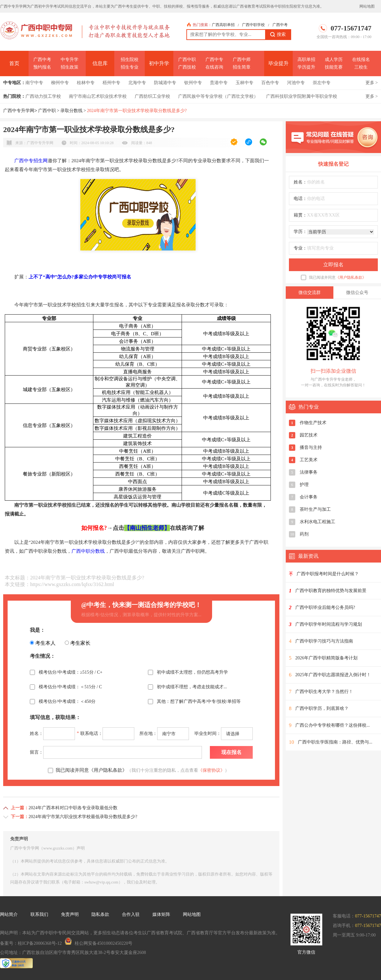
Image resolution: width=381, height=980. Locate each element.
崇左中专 (322, 83)
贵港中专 (219, 83)
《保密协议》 (211, 770)
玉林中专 (244, 83)
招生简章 (242, 67)
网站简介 (9, 914)
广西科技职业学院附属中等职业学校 (302, 96)
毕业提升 (278, 63)
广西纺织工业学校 (152, 96)
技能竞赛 (334, 67)
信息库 (100, 63)
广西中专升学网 (19, 111)
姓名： (300, 182)
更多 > (372, 83)
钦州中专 (193, 83)
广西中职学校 (253, 25)
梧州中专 (111, 83)
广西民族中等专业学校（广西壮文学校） (218, 96)
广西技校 (187, 67)
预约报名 (42, 67)
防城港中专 (165, 83)
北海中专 (137, 83)
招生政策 (70, 67)
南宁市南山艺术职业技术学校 (98, 96)
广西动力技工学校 (43, 96)
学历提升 (306, 67)
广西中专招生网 (31, 161)
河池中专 (296, 83)
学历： (300, 232)
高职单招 (306, 60)
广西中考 (280, 25)
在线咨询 (214, 67)
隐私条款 (100, 914)
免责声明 (70, 914)
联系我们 (39, 914)
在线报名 (361, 60)
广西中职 (187, 60)
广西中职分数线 (88, 551)
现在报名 (231, 752)
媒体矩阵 (161, 914)
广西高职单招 (223, 25)
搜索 (278, 35)
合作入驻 (131, 914)
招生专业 (130, 67)
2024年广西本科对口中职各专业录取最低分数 (73, 808)
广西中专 (214, 60)
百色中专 (270, 83)
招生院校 (130, 60)
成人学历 (334, 60)
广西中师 (242, 60)
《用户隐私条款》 (351, 277)
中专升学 (70, 60)
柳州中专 (60, 83)
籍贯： (300, 215)
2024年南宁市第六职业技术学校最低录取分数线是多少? (83, 817)
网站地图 (367, 6)
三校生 (361, 67)
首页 (14, 63)
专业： (300, 248)
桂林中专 (86, 83)
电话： (300, 199)
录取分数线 (71, 111)
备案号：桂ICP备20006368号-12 (31, 943)
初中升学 (159, 63)
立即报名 (333, 265)
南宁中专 (34, 83)
